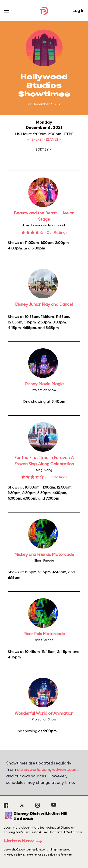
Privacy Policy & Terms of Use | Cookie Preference (38, 855)
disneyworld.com (33, 769)
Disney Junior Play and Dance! (44, 304)
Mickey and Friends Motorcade (44, 554)
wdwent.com (65, 769)
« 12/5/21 (36, 139)
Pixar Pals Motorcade (44, 634)
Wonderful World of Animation (44, 713)
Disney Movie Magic (44, 384)
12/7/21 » (53, 139)
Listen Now (24, 841)
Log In (78, 10)
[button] (44, 150)
